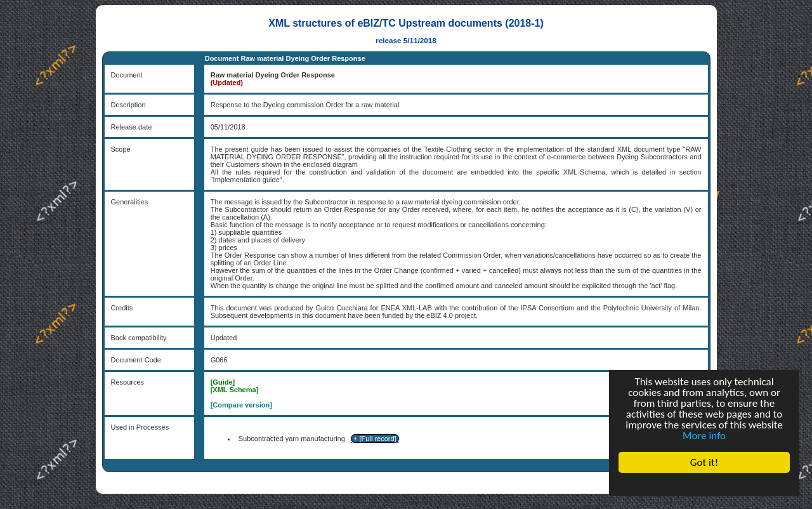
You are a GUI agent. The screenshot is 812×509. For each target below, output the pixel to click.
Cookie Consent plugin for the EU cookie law (704, 484)
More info (704, 436)
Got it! (704, 462)
